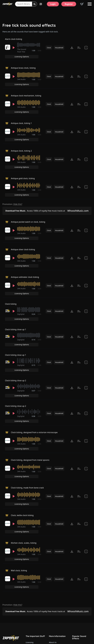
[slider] (29, 48)
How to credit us (56, 583)
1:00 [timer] (34, 54)
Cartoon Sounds (79, 621)
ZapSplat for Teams (57, 588)
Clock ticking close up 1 (16, 291)
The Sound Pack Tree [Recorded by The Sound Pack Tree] (22, 54)
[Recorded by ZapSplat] (8, 277)
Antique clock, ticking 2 (22, 136)
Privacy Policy (31, 588)
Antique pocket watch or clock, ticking (29, 198)
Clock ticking (11, 268)
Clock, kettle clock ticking (23, 454)
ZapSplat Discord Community (59, 603)
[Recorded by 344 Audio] (8, 75)
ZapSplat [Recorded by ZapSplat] (21, 280)
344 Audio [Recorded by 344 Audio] (22, 78)
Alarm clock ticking (14, 41)
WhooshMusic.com (78, 187)
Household (59, 51)
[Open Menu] (90, 4)
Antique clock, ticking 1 (22, 113)
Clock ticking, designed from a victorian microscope (35, 384)
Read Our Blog (55, 608)
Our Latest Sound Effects (82, 570)
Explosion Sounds (79, 590)
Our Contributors (56, 598)
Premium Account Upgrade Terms (35, 572)
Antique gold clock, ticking (23, 159)
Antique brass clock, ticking (24, 66)
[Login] (53, 4)
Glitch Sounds (78, 616)
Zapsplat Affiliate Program (59, 613)
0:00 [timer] (40, 54)
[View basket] (82, 4)
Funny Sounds (78, 575)
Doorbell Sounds (79, 585)
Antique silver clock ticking (23, 221)
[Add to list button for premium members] (79, 51)
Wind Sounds (78, 626)
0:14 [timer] (34, 303)
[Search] (35, 4)
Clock (49, 51)
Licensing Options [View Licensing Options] (81, 41)
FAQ (51, 578)
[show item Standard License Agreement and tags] (86, 51)
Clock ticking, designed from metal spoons (31, 407)
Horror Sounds (78, 605)
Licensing (30, 567)
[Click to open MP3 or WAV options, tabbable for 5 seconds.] (72, 51)
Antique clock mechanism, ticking (27, 89)
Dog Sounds (77, 600)
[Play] (14, 51)
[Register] (69, 4)
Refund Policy (31, 578)
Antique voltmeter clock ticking (25, 245)
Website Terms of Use (35, 583)
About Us (53, 567)
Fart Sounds (77, 595)
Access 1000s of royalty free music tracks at (35, 187)
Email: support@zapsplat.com (13, 617)
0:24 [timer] (34, 280)
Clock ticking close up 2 (16, 338)
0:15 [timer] (34, 326)
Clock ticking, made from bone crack (28, 431)
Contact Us (53, 572)
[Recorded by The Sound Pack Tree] (8, 50)
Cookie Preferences (34, 598)
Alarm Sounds (78, 611)
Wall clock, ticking (19, 500)
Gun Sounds (77, 580)
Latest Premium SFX (57, 593)
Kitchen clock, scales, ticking (24, 477)
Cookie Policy (31, 593)
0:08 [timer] (34, 373)
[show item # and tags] (86, 277)
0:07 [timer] (34, 350)
